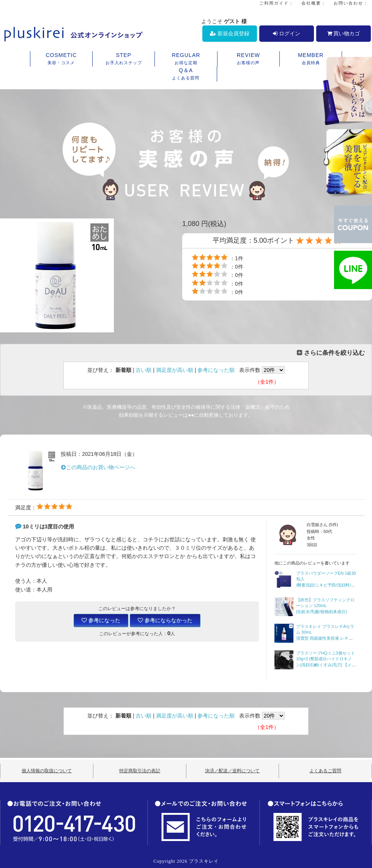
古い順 (143, 370)
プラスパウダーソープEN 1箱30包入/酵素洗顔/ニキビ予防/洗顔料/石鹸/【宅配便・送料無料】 (326, 585)
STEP (124, 59)
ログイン (287, 33)
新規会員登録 (230, 33)
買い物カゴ (344, 33)
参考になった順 (216, 370)
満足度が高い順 (175, 370)
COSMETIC (61, 59)
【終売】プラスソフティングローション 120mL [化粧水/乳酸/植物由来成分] (325, 606)
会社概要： (314, 3)
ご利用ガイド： (277, 3)
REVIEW (248, 59)
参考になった (101, 620)
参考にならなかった (165, 620)
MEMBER (311, 59)
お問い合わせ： (351, 3)
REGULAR (186, 59)
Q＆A (186, 74)
